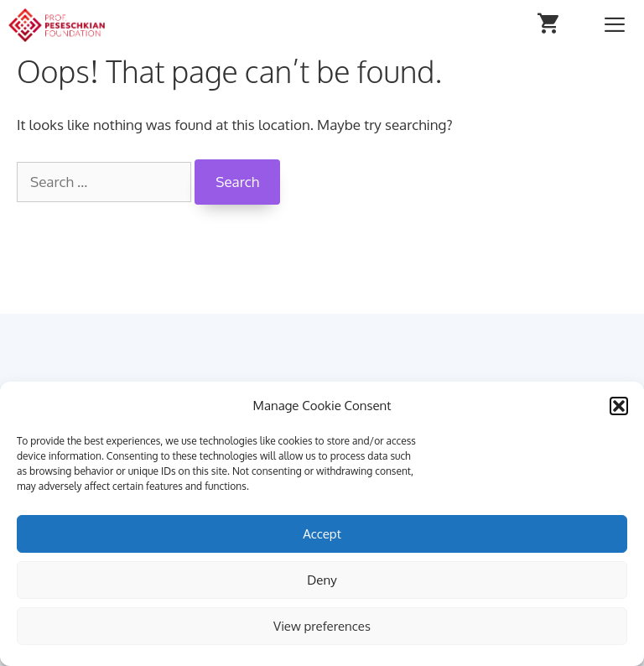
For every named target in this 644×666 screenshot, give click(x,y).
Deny (322, 580)
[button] (619, 406)
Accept (322, 534)
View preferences (322, 626)
